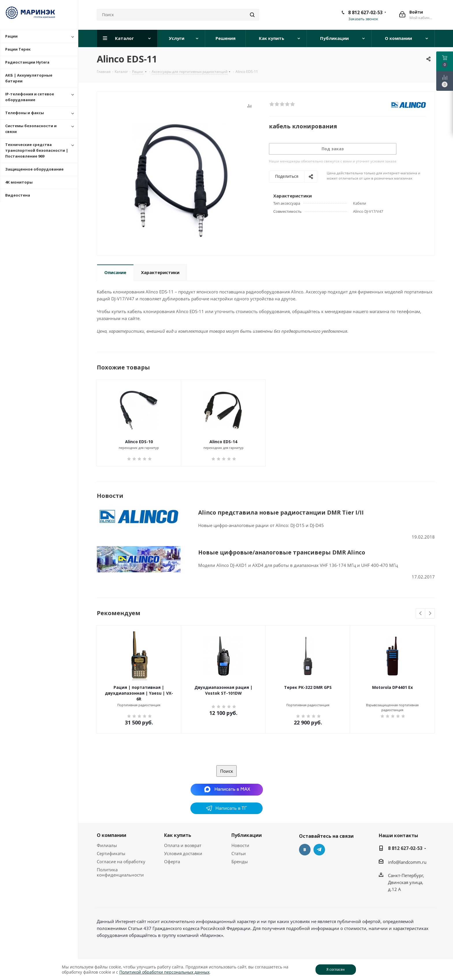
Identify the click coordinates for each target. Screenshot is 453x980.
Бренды (240, 861)
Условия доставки (183, 853)
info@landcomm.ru (407, 862)
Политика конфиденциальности (120, 872)
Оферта (172, 861)
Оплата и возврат (183, 845)
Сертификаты (111, 853)
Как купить (178, 835)
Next (430, 614)
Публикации (247, 835)
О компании (112, 835)
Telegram (319, 850)
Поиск (227, 771)
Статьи (239, 853)
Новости (240, 845)
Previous (421, 614)
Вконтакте (305, 850)
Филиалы (107, 845)
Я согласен (336, 969)
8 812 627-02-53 (365, 12)
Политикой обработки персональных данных (164, 972)
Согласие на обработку (121, 861)
